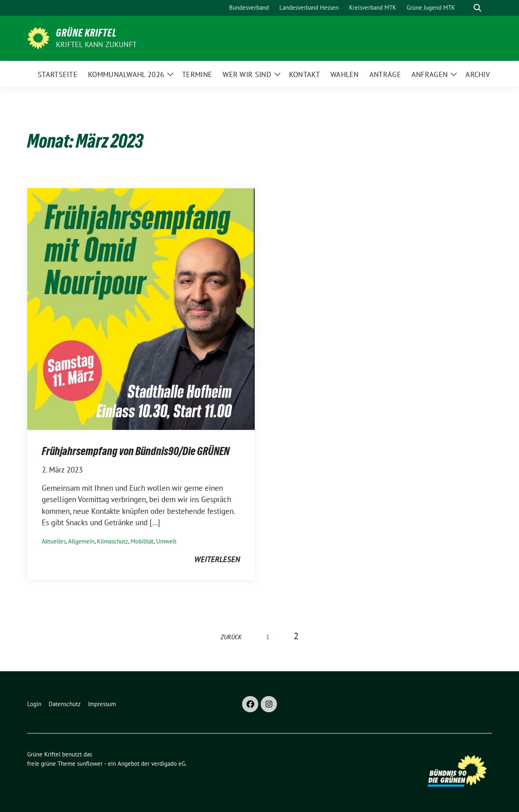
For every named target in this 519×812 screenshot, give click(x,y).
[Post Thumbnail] (141, 308)
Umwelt (166, 541)
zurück (231, 637)
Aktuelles (54, 541)
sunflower (90, 764)
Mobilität (142, 541)
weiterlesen (217, 559)
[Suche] (466, 8)
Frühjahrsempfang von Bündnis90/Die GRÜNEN (136, 451)
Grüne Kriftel (86, 33)
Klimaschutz (113, 541)
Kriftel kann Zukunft (96, 44)
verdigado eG (168, 764)
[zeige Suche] (477, 8)
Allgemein (81, 541)
